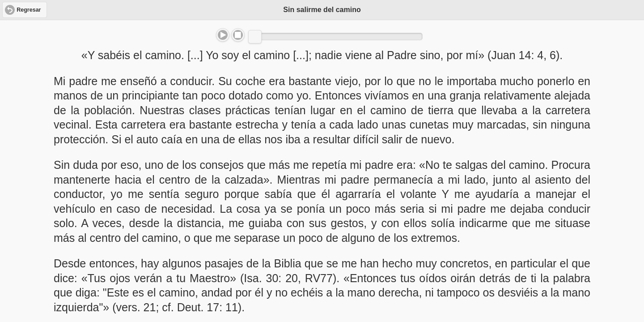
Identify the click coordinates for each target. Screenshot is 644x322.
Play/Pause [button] (223, 35)
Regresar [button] (29, 10)
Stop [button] (238, 35)
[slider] (255, 37)
